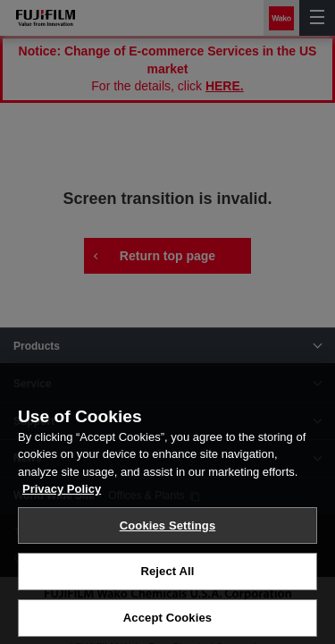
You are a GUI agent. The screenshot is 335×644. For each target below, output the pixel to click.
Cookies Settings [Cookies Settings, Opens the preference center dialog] (168, 538)
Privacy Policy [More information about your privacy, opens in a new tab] (62, 501)
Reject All (167, 584)
